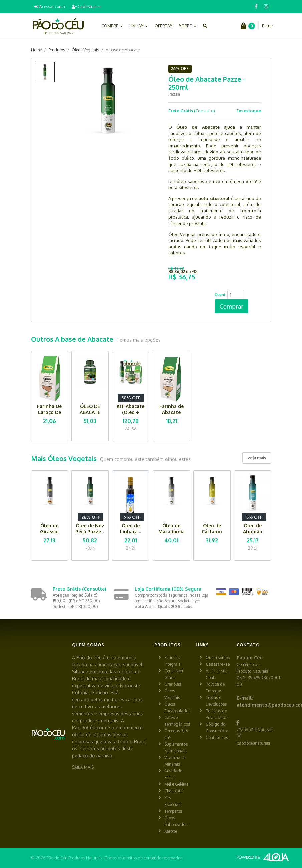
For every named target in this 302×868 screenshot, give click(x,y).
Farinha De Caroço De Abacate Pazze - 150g (49, 415)
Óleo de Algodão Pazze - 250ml (253, 534)
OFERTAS (163, 26)
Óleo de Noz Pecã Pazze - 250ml (90, 531)
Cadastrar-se (87, 7)
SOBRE (188, 26)
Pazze (174, 94)
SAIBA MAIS (83, 767)
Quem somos (218, 657)
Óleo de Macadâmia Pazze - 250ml (171, 534)
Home (36, 50)
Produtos (57, 50)
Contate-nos (217, 738)
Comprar (231, 306)
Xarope (171, 831)
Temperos (173, 811)
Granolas (173, 684)
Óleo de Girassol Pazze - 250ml (50, 534)
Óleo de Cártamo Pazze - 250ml (212, 534)
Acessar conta (50, 7)
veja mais (257, 458)
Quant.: (221, 295)
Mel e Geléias (176, 784)
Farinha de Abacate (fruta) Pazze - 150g (171, 415)
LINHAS (139, 26)
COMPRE (112, 26)
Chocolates (174, 791)
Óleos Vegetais (85, 50)
